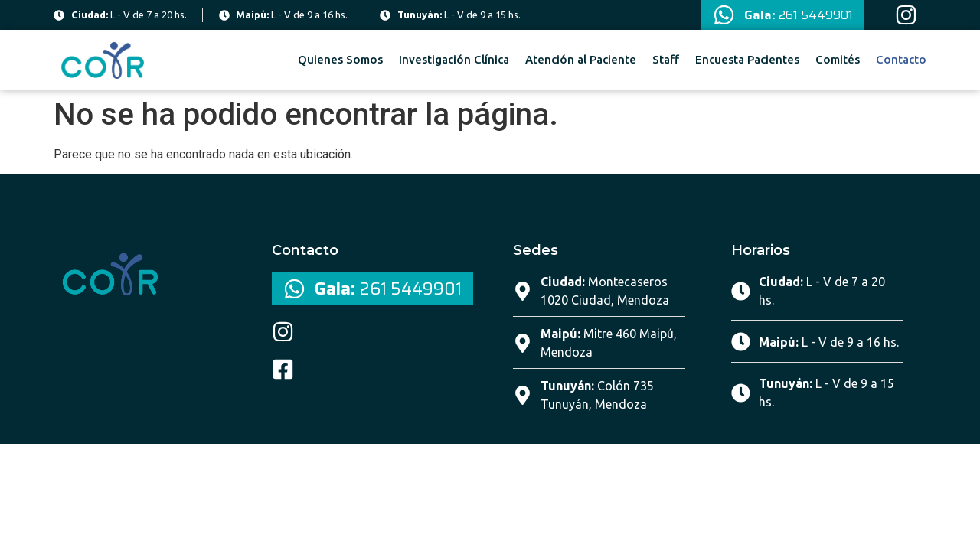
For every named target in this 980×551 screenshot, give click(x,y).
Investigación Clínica (454, 59)
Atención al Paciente (581, 59)
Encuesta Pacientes (747, 59)
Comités (838, 59)
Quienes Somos (340, 59)
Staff (666, 59)
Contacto (901, 59)
